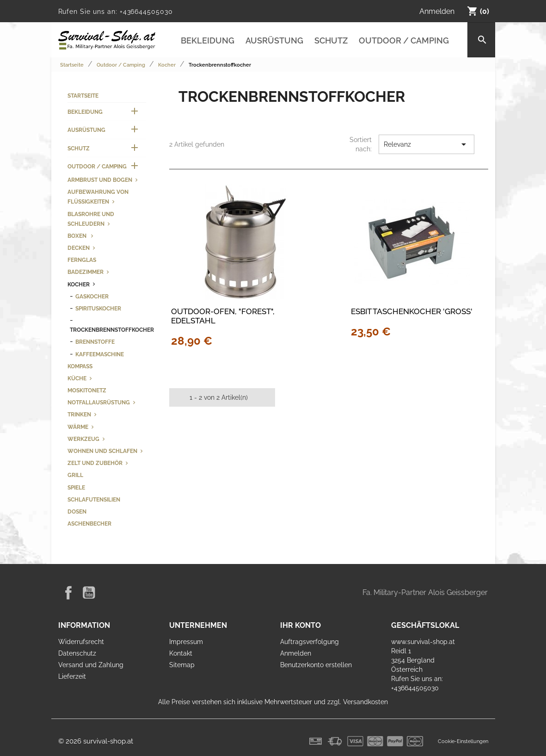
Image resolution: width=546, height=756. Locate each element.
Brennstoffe (95, 342)
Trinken (79, 414)
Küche (77, 378)
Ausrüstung (274, 40)
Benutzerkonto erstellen (316, 665)
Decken (79, 248)
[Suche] (481, 40)
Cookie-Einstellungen (463, 741)
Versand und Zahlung (91, 665)
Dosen (77, 511)
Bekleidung (208, 40)
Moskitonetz (87, 390)
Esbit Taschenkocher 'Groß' (412, 311)
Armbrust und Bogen (100, 180)
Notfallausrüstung (99, 402)
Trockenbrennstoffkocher (112, 330)
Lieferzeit (72, 676)
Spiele (76, 487)
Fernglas (82, 260)
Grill (75, 475)
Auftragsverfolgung (310, 642)
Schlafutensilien (94, 499)
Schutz (331, 40)
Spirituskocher (98, 308)
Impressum (186, 642)
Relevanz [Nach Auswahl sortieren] (426, 144)
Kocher (79, 284)
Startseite (83, 96)
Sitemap (182, 665)
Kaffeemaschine (100, 354)
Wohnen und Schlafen (102, 451)
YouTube (89, 593)
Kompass (80, 366)
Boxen (78, 236)
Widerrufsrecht (81, 642)
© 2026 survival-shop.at (96, 741)
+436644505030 (146, 12)
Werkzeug (83, 439)
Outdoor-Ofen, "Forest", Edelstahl (223, 316)
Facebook (68, 593)
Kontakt (181, 653)
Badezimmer (86, 272)
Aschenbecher (89, 524)
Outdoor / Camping (404, 40)
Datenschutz (77, 653)
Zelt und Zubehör (95, 463)
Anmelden (296, 653)
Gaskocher (92, 296)
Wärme (78, 427)
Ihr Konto (301, 625)
